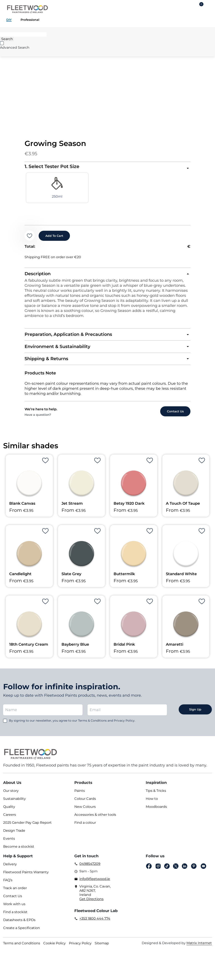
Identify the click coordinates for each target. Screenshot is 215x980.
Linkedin (185, 870)
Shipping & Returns (47, 362)
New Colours (85, 810)
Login (188, 8)
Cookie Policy (54, 947)
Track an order (15, 891)
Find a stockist (15, 915)
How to (152, 802)
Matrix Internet (199, 946)
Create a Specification (22, 931)
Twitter (176, 870)
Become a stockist (19, 850)
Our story (11, 794)
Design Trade (14, 834)
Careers (10, 818)
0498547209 (90, 867)
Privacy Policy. (125, 724)
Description (38, 276)
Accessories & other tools (95, 818)
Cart (201, 5)
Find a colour (85, 826)
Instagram (158, 870)
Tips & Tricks (156, 794)
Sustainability (14, 802)
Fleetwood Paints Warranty (26, 875)
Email (203, 870)
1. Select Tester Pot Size (52, 166)
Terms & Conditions (92, 724)
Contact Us (13, 899)
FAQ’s (8, 883)
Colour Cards (85, 802)
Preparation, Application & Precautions (70, 337)
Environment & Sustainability (59, 350)
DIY (9, 20)
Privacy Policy (80, 947)
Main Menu (209, 8)
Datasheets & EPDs (19, 923)
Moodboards (156, 810)
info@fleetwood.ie (95, 882)
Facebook (149, 870)
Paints (80, 794)
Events (9, 842)
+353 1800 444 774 (95, 922)
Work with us (14, 907)
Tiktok (167, 870)
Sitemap (102, 947)
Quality (9, 810)
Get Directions (91, 902)
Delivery (10, 867)
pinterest (194, 870)
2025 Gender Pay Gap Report (27, 826)
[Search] (23, 34)
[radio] (45, 189)
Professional (30, 20)
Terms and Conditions (22, 947)
